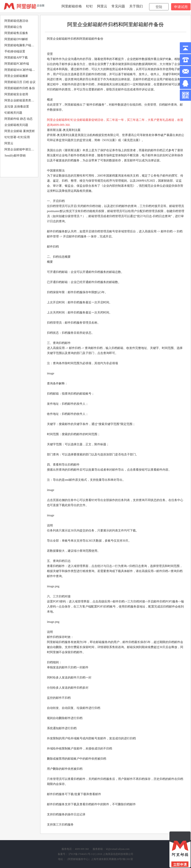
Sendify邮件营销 (15, 156)
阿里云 (102, 6)
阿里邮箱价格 (72, 6)
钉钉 (89, 6)
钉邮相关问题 (13, 113)
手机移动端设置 (15, 51)
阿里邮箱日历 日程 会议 (20, 82)
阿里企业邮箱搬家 (16, 76)
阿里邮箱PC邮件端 (17, 64)
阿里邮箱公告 (13, 27)
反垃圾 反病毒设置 (17, 107)
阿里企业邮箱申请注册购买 (21, 149)
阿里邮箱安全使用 (16, 94)
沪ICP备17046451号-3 (80, 854)
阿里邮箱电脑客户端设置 (21, 45)
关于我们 (136, 6)
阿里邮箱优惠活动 (16, 21)
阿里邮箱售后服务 (16, 33)
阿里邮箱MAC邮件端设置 (21, 70)
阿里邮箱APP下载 (16, 58)
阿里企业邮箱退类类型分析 (21, 100)
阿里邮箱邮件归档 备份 (20, 88)
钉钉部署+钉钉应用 (17, 137)
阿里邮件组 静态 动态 (19, 119)
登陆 (159, 7)
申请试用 (181, 7)
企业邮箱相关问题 (16, 125)
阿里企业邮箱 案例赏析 (20, 131)
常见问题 (118, 6)
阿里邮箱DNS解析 (16, 39)
